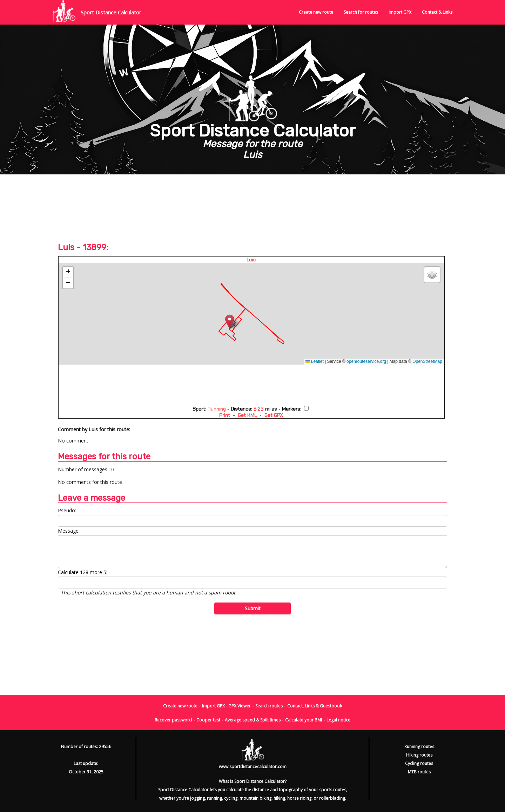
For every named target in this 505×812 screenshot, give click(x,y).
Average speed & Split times (253, 720)
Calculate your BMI (304, 720)
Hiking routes (419, 755)
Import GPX (400, 12)
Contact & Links (437, 12)
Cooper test (208, 720)
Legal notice (338, 720)
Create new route (316, 12)
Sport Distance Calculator (111, 12)
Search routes (269, 706)
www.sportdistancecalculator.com (253, 767)
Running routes (419, 747)
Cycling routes (419, 763)
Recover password (173, 720)
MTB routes (419, 772)
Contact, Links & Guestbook (315, 706)
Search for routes (361, 12)
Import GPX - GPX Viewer (226, 706)
